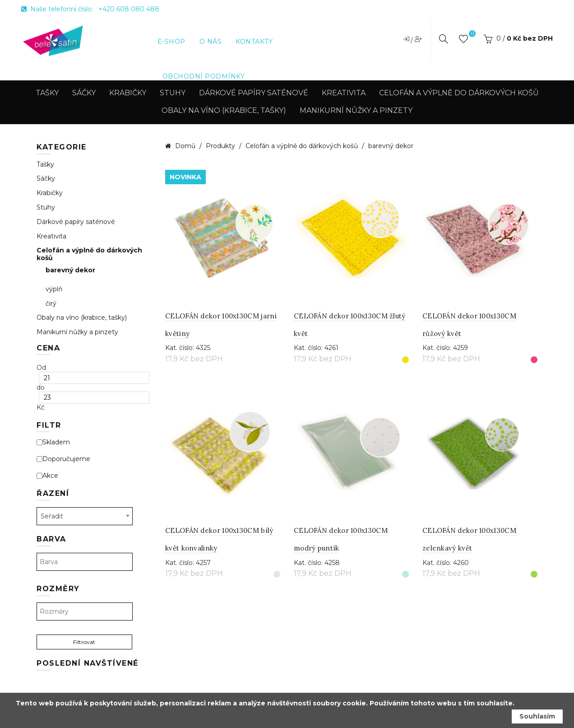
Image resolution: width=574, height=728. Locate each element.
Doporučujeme (63, 459)
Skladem (53, 442)
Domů (185, 146)
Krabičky (128, 93)
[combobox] (85, 516)
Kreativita (344, 93)
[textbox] (85, 562)
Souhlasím (537, 716)
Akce (47, 476)
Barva (51, 539)
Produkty (221, 146)
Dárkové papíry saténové (254, 93)
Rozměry (58, 589)
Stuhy (173, 93)
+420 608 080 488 (129, 9)
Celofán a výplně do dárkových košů (459, 93)
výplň (54, 289)
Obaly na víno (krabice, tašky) (224, 110)
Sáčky (84, 93)
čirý (51, 304)
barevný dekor (70, 270)
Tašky (47, 93)
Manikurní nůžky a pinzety (356, 110)
